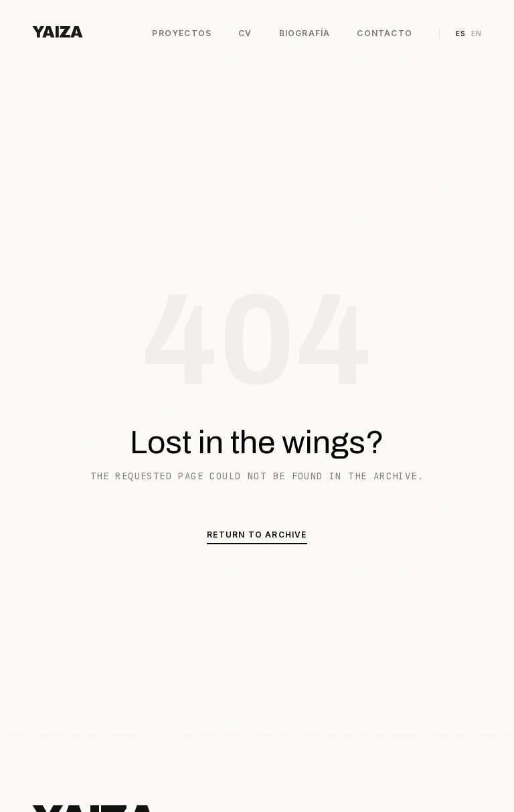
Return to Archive (257, 535)
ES (461, 33)
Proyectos (182, 33)
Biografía (305, 33)
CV (245, 33)
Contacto (384, 33)
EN (477, 33)
